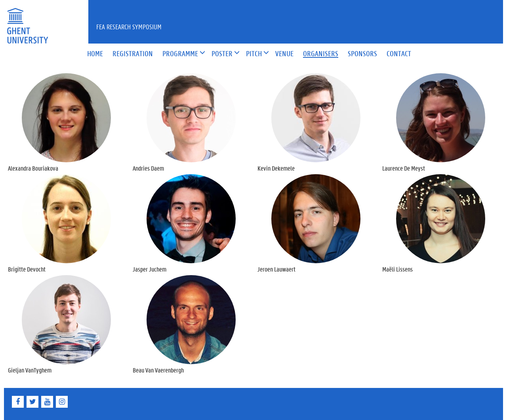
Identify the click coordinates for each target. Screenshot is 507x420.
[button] (180, 54)
